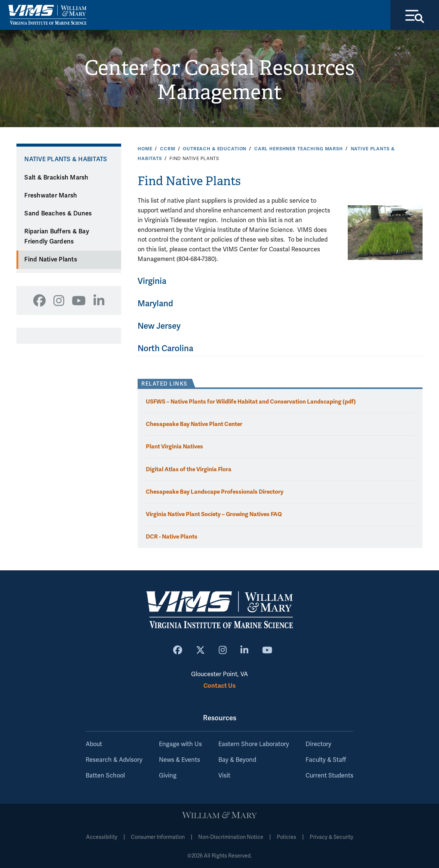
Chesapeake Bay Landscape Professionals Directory (215, 492)
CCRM (168, 149)
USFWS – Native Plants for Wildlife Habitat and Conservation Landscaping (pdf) (251, 402)
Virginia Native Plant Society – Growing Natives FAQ (214, 514)
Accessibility (102, 837)
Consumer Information (158, 837)
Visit (224, 776)
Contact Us (219, 686)
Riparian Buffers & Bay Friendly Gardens (57, 237)
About (94, 744)
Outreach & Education (215, 149)
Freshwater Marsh (51, 196)
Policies (286, 837)
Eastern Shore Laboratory (254, 744)
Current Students (329, 776)
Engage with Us (180, 744)
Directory (318, 744)
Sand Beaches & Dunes (58, 214)
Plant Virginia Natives (174, 447)
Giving (168, 776)
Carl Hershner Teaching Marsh (299, 149)
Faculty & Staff (326, 760)
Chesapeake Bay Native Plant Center (194, 424)
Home (145, 149)
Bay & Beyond (237, 760)
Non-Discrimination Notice (231, 837)
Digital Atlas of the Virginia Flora (189, 469)
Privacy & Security (331, 837)
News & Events (179, 760)
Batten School (105, 776)
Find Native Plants (51, 260)
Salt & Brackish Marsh (56, 178)
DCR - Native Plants (172, 536)
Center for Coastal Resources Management (220, 80)
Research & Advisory (114, 760)
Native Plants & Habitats (66, 160)
